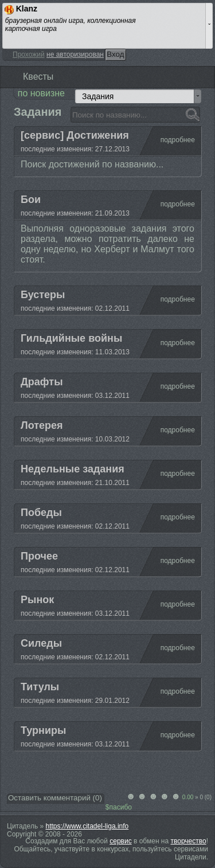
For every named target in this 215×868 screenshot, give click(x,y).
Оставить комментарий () (55, 798)
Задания (98, 96)
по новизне (41, 93)
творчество (189, 841)
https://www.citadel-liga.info (87, 826)
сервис (120, 841)
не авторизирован (75, 54)
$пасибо (119, 807)
